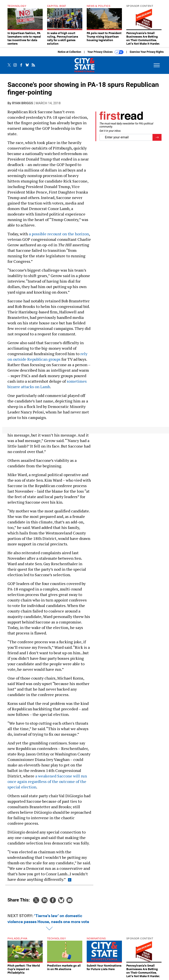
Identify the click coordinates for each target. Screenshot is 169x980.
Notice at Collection (69, 52)
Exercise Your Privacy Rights (147, 52)
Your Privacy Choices (106, 52)
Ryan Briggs (23, 103)
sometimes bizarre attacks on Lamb (47, 384)
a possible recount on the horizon (59, 234)
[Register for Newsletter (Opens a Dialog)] (157, 137)
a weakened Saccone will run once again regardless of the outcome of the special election (47, 781)
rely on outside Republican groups (47, 356)
